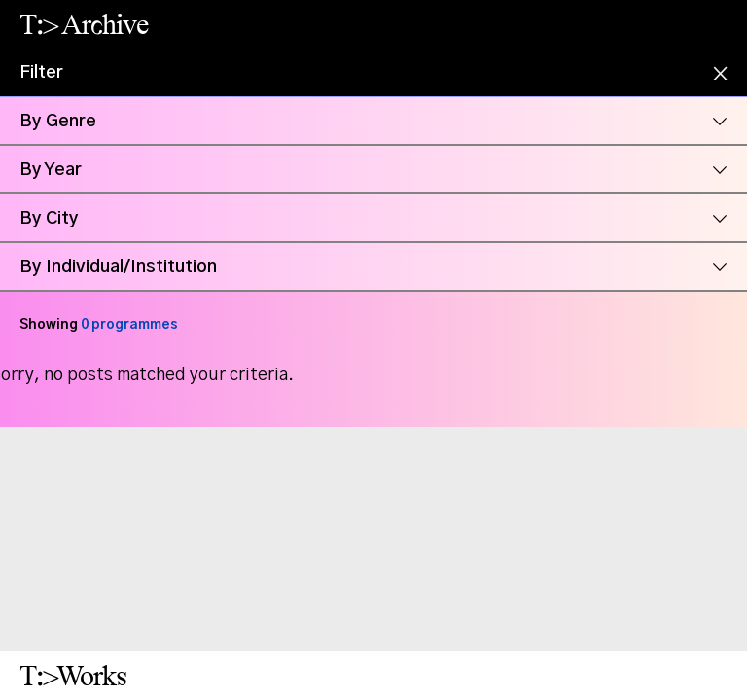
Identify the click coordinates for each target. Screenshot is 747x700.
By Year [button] (51, 170)
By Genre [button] (58, 122)
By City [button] (49, 219)
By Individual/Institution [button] (118, 267)
